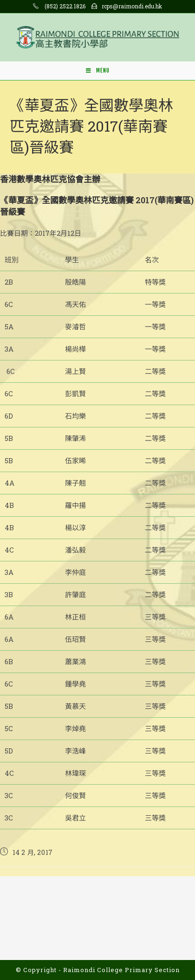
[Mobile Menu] (98, 71)
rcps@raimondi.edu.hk (132, 6)
